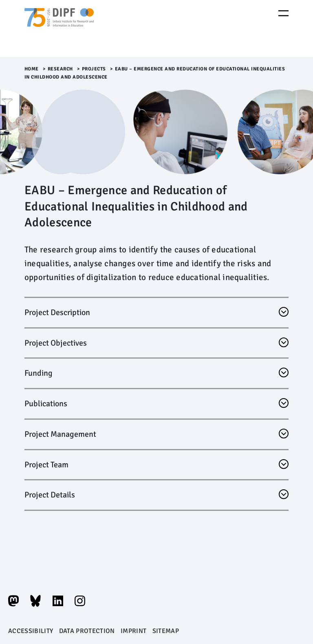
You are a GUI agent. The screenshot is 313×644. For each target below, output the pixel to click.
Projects (94, 69)
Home (32, 69)
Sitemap (166, 631)
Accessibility (31, 631)
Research (60, 69)
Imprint (133, 631)
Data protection (87, 631)
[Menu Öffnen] (283, 13)
